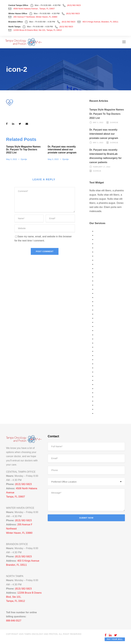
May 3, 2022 (12, 159)
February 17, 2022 (102, 167)
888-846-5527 (14, 621)
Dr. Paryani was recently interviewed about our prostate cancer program (62, 149)
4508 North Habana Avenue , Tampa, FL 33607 (34, 9)
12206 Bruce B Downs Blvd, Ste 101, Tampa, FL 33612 (38, 30)
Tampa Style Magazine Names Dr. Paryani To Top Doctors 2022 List (23, 149)
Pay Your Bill (115, 639)
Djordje (24, 159)
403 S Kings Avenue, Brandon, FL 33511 (100, 22)
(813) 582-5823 (74, 5)
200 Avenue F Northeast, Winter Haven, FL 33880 (35, 17)
